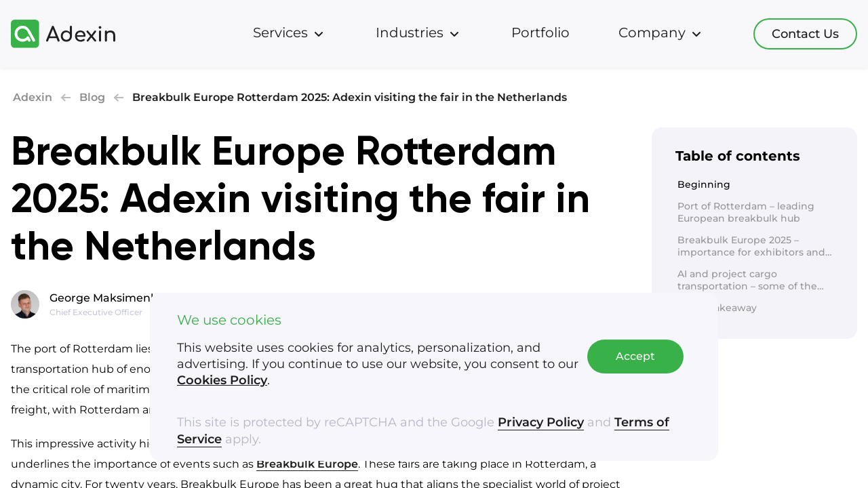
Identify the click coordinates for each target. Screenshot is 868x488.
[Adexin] (63, 34)
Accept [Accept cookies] (635, 358)
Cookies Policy (222, 382)
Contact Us (805, 34)
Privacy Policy (541, 424)
